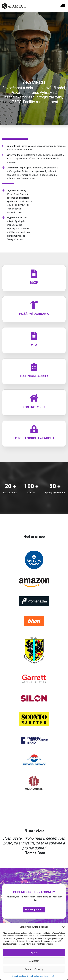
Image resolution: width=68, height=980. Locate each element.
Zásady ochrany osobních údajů (41, 976)
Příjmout (34, 953)
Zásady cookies (19, 976)
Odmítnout (34, 961)
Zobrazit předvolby (34, 969)
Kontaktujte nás (34, 910)
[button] (63, 927)
